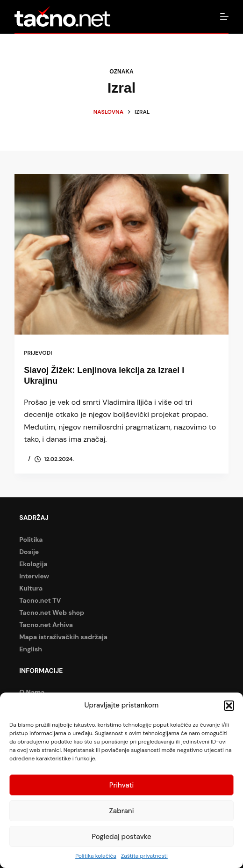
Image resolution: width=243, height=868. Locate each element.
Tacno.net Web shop (52, 613)
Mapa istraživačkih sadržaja (63, 637)
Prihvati (122, 785)
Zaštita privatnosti (144, 856)
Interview (34, 576)
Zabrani (122, 811)
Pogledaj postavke (121, 837)
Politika (31, 540)
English (31, 649)
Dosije (29, 552)
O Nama (32, 692)
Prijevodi (38, 353)
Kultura (31, 588)
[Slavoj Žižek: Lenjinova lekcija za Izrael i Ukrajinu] (121, 254)
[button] (229, 706)
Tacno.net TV (40, 600)
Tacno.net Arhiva (46, 625)
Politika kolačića (96, 856)
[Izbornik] (224, 16)
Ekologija (33, 564)
